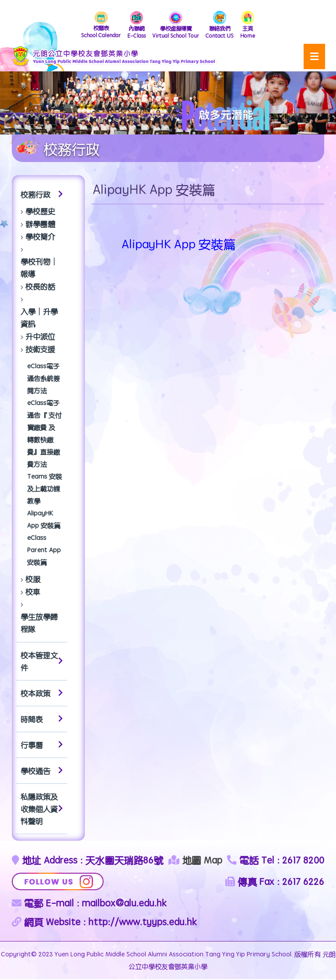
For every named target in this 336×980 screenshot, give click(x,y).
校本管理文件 (42, 662)
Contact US (223, 26)
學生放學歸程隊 (39, 624)
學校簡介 (40, 237)
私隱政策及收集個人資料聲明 (42, 810)
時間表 (42, 720)
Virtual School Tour (177, 26)
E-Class (136, 26)
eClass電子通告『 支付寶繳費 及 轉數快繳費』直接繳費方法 (44, 434)
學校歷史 (40, 212)
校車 (33, 592)
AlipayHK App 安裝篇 (44, 520)
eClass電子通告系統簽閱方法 (44, 379)
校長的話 (40, 287)
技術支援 (40, 350)
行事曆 (42, 746)
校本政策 (42, 694)
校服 (33, 580)
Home (252, 26)
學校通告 (42, 772)
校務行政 (42, 195)
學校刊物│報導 (39, 268)
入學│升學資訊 (39, 318)
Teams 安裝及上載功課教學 (45, 489)
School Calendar (98, 26)
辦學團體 (40, 225)
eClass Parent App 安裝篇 (44, 551)
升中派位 (40, 337)
